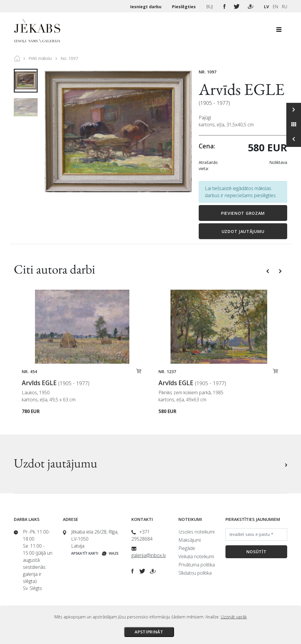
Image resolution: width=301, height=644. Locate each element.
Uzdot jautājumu (243, 231)
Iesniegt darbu (146, 7)
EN (275, 7)
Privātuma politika (197, 565)
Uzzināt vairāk (234, 617)
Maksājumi (190, 540)
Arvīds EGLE (242, 89)
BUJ (210, 7)
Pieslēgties (184, 7)
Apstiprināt (149, 632)
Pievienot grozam (243, 213)
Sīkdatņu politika (195, 573)
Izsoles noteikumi (197, 532)
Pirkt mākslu (40, 58)
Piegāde (187, 548)
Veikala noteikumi (196, 556)
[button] (268, 271)
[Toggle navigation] (279, 31)
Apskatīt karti (85, 553)
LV (266, 7)
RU (285, 7)
